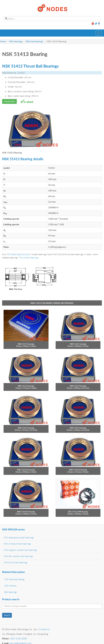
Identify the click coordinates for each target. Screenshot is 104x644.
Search (7, 615)
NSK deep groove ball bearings (19, 537)
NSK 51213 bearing (78, 344)
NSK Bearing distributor (18, 254)
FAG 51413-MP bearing (78, 512)
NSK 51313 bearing (26, 386)
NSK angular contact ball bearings (20, 550)
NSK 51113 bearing (26, 344)
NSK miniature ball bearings (17, 544)
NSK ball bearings (34, 41)
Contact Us (44, 629)
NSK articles (10, 586)
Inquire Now (9, 101)
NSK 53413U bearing (26, 512)
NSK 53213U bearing (26, 470)
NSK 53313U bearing (78, 470)
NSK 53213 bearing (78, 386)
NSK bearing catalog (14, 579)
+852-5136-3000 (18, 638)
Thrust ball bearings (29, 257)
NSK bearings (16, 41)
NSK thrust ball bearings (16, 562)
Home (3, 41)
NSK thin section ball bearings (18, 556)
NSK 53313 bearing (26, 428)
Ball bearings (11, 592)
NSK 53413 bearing (78, 428)
